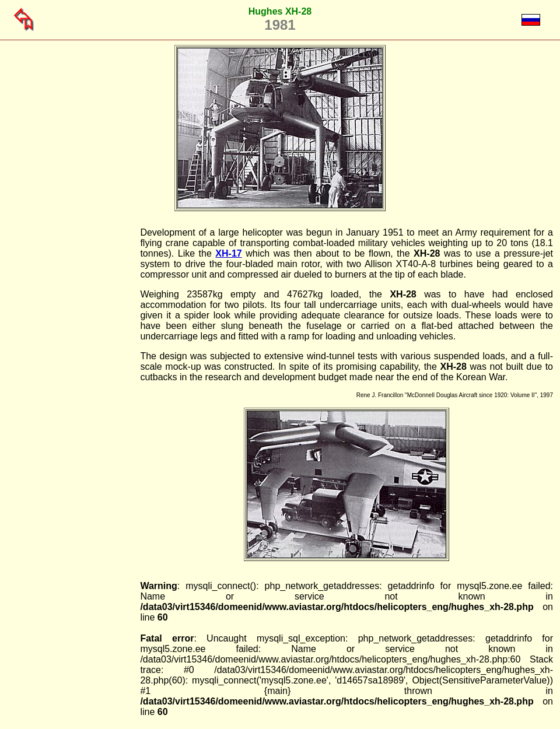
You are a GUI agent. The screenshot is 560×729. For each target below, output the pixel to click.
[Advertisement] (80, 402)
